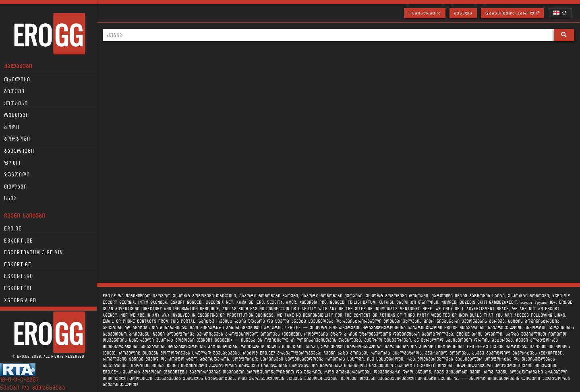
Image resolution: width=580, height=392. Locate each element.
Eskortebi (18, 288)
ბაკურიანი (19, 151)
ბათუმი (14, 91)
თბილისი (17, 80)
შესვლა (463, 13)
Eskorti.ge (19, 241)
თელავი (16, 187)
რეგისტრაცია (425, 13)
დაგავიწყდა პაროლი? (512, 13)
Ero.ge (13, 229)
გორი (12, 127)
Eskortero (19, 276)
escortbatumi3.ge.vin (33, 253)
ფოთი (12, 163)
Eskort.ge (18, 265)
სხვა (10, 199)
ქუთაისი (16, 104)
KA (560, 13)
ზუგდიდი (17, 175)
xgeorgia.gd (20, 301)
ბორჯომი (17, 139)
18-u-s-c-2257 (20, 380)
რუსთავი (17, 115)
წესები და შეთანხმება (33, 388)
